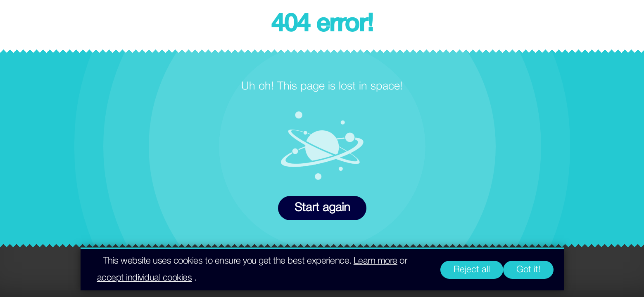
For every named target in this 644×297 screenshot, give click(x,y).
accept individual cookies (145, 278)
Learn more (375, 261)
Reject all (472, 270)
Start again (322, 208)
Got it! (528, 270)
